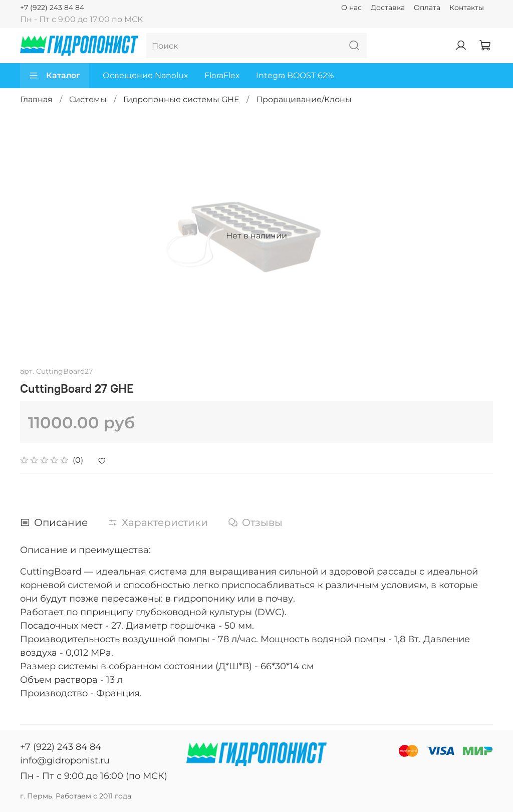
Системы (88, 99)
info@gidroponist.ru (65, 760)
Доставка (388, 8)
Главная (36, 99)
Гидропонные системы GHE (181, 99)
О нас (351, 8)
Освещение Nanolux (146, 75)
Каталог (54, 76)
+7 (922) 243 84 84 (52, 8)
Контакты (467, 8)
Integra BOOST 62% (295, 75)
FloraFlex (222, 75)
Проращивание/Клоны (304, 99)
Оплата (427, 8)
